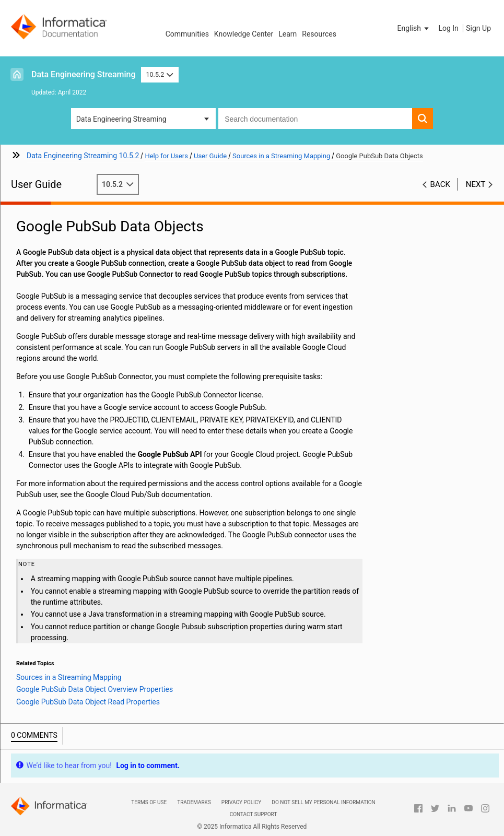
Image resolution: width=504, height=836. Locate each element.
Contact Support (254, 814)
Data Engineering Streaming (84, 74)
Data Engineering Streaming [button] (121, 119)
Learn (288, 34)
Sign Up (478, 28)
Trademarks (194, 802)
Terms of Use (149, 802)
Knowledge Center (244, 34)
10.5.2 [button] (160, 74)
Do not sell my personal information (323, 802)
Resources (319, 34)
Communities (187, 34)
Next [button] (476, 184)
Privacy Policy (241, 802)
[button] (414, 28)
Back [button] (440, 184)
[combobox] (315, 119)
